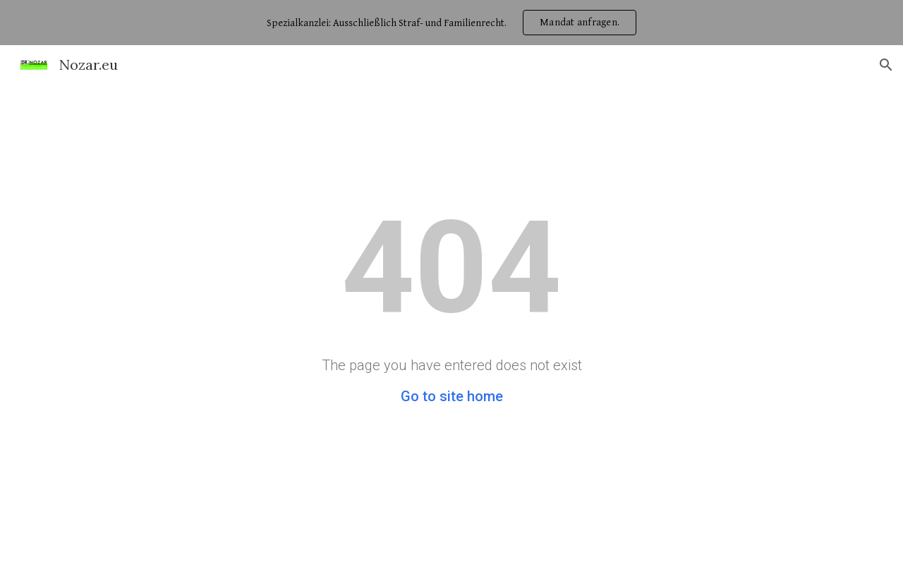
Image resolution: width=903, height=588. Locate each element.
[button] (886, 65)
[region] (451, 23)
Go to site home (452, 396)
